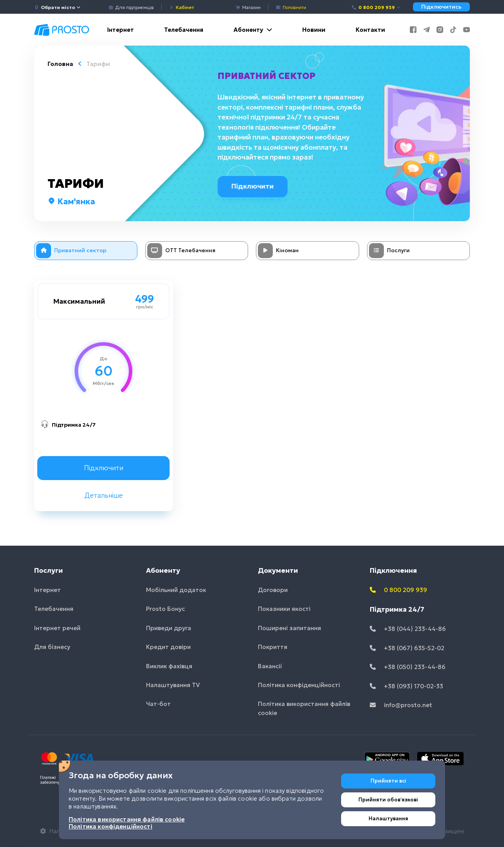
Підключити (255, 186)
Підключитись (441, 7)
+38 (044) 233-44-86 (408, 629)
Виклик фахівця (169, 666)
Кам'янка (71, 202)
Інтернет (121, 30)
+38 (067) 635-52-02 (407, 648)
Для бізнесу (52, 647)
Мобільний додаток (176, 590)
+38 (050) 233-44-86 (408, 667)
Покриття (273, 647)
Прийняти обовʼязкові (388, 800)
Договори (273, 590)
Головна (60, 64)
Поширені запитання (289, 628)
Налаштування (388, 819)
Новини (314, 30)
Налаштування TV (173, 685)
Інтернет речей (57, 628)
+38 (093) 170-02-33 (406, 686)
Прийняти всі (388, 781)
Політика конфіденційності (299, 685)
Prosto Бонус (165, 609)
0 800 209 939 (376, 7)
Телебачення (184, 30)
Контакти (370, 30)
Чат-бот (158, 704)
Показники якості (284, 609)
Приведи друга (169, 628)
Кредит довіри (168, 647)
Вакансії (270, 666)
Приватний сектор (268, 76)
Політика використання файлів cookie (304, 708)
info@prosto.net (401, 705)
